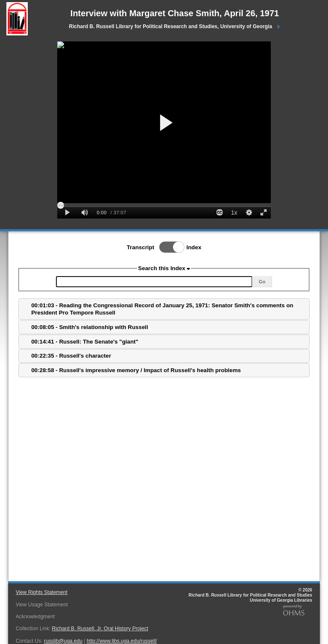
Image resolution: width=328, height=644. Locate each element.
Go (262, 282)
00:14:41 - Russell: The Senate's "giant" (85, 342)
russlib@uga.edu (63, 641)
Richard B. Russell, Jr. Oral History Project (100, 629)
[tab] (164, 309)
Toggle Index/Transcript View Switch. (169, 247)
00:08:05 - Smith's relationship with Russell (90, 327)
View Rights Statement (42, 592)
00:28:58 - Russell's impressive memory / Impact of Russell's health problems (136, 370)
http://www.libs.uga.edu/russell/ (122, 641)
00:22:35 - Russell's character (71, 356)
